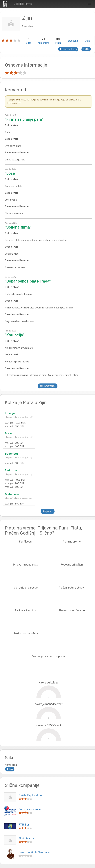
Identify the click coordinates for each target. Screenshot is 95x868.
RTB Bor (24, 825)
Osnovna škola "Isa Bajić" (35, 852)
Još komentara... (48, 386)
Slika (86, 49)
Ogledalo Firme (23, 4)
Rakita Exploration (30, 795)
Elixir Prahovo (27, 838)
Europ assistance (30, 809)
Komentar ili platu (68, 49)
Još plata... (48, 511)
